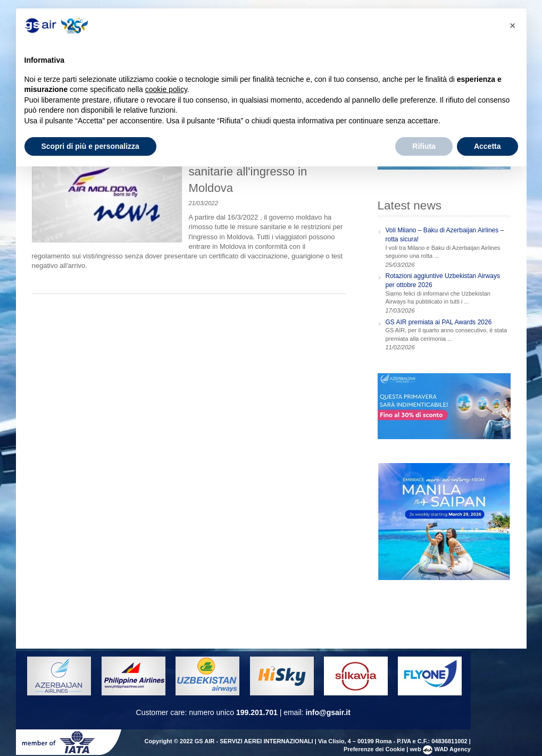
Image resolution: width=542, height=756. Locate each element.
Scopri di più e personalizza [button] (90, 146)
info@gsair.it (328, 712)
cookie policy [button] (166, 89)
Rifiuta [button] (424, 146)
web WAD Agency (440, 749)
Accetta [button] (487, 146)
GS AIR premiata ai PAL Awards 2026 (439, 322)
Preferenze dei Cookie (374, 749)
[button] (513, 26)
